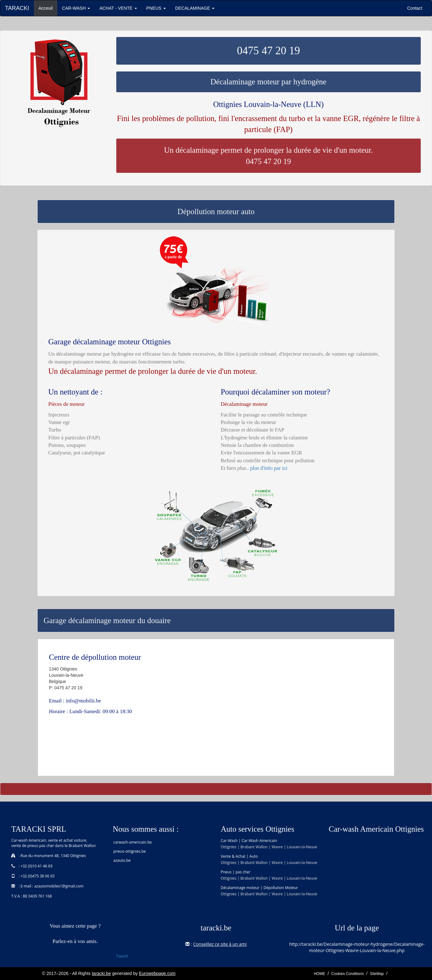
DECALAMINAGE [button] (195, 8)
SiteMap (377, 974)
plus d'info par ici (269, 468)
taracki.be (101, 973)
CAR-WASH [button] (76, 8)
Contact (415, 8)
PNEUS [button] (156, 8)
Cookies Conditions (348, 974)
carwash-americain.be (133, 842)
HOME (319, 974)
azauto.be (122, 860)
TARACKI (17, 8)
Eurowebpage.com (157, 973)
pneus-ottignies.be (130, 851)
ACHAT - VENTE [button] (118, 8)
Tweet (122, 956)
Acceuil (48, 8)
